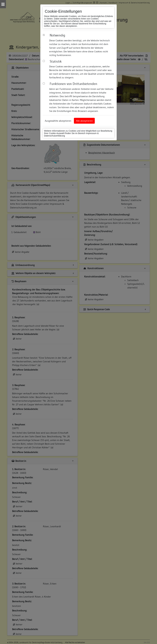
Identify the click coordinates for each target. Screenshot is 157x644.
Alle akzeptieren (84, 121)
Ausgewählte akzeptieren (58, 121)
